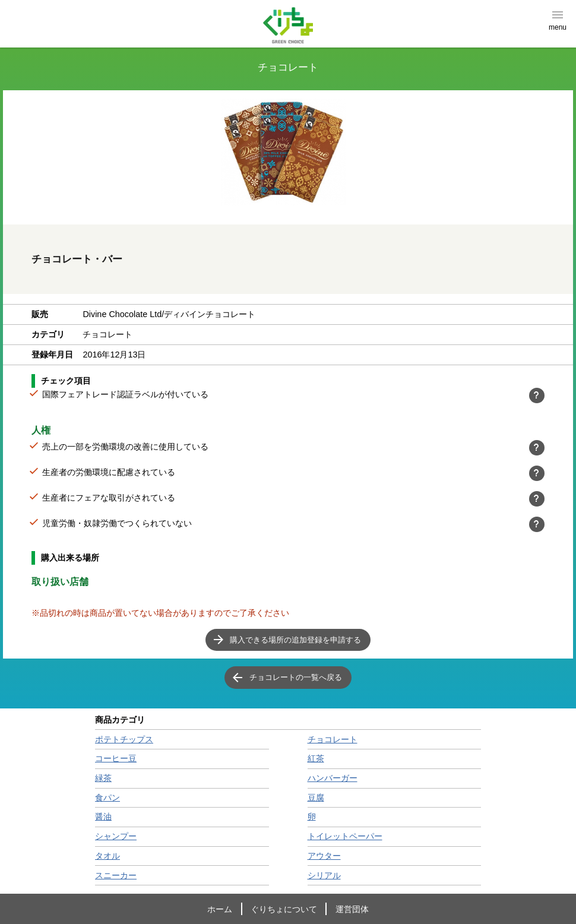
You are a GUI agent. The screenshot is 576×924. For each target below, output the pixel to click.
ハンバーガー (333, 778)
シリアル (324, 875)
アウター (324, 856)
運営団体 (352, 909)
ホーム (220, 909)
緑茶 (103, 778)
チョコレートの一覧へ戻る (296, 677)
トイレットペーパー (345, 836)
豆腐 (316, 798)
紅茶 (316, 758)
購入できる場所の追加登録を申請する (295, 640)
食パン (107, 798)
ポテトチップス (124, 739)
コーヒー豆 (116, 758)
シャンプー (116, 836)
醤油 (103, 817)
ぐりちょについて (284, 909)
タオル (107, 856)
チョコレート (333, 739)
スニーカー (116, 875)
